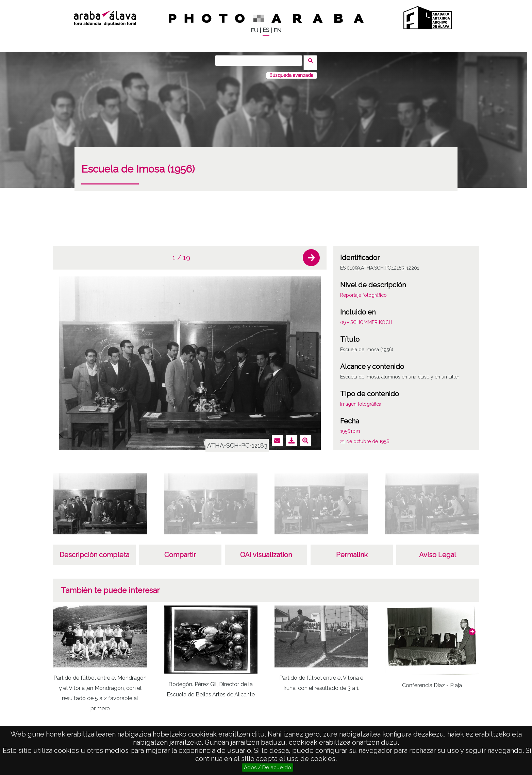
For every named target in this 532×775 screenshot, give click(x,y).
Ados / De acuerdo (268, 768)
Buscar (312, 60)
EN (277, 30)
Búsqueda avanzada (291, 71)
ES (266, 30)
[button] (311, 254)
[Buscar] (261, 61)
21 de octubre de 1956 (365, 437)
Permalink (352, 551)
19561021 (350, 427)
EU (254, 30)
